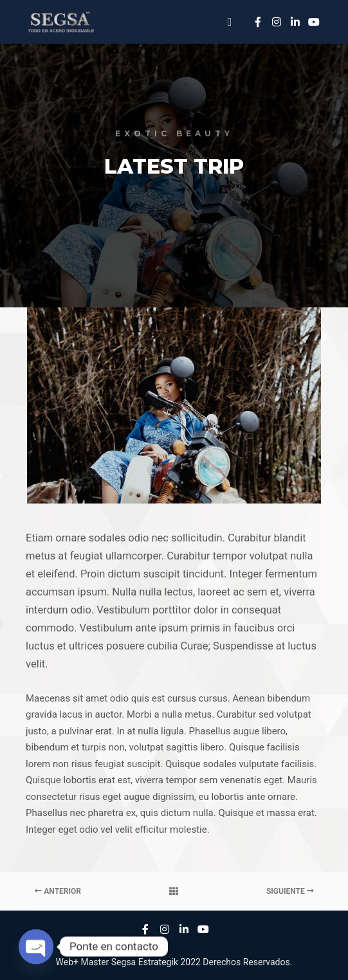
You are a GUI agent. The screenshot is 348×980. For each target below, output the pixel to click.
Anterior (58, 891)
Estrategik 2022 (169, 962)
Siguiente (290, 891)
